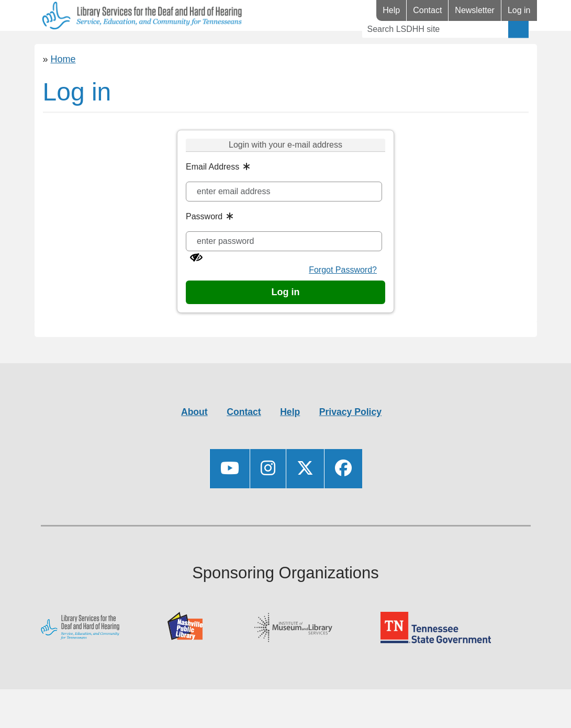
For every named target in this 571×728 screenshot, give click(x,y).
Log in (519, 10)
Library (66, 46)
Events (215, 46)
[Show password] (196, 288)
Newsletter (475, 10)
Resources (141, 46)
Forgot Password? (343, 301)
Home (63, 90)
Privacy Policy (350, 443)
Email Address (212, 198)
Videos (277, 46)
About (194, 443)
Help (391, 10)
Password (204, 247)
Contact (427, 10)
